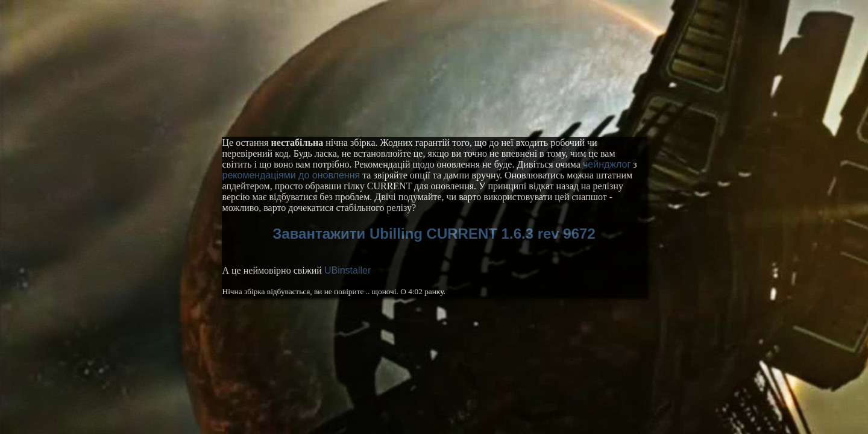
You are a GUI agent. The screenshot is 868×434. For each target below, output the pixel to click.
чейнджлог (607, 164)
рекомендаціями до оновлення (291, 175)
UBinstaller (348, 270)
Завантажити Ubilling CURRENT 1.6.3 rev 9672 (434, 234)
